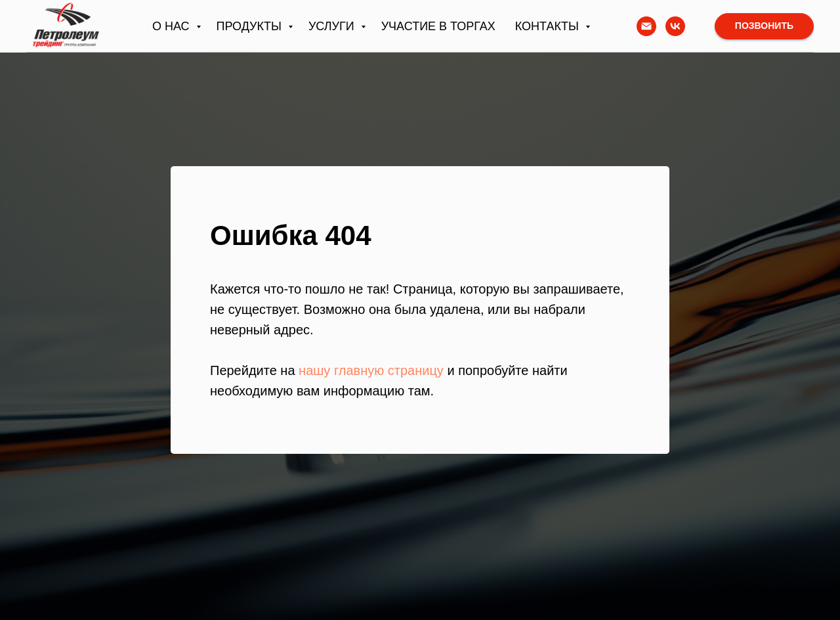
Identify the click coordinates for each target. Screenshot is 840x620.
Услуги (333, 26)
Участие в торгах (438, 26)
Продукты (251, 26)
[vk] (675, 26)
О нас (173, 26)
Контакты (549, 26)
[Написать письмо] (646, 26)
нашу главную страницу (371, 370)
